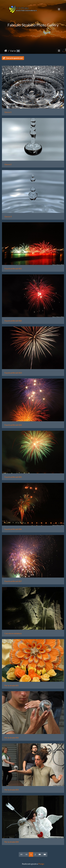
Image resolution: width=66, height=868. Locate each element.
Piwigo (41, 864)
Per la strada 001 (12, 685)
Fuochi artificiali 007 (13, 581)
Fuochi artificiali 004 (13, 425)
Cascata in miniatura (13, 633)
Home (6, 51)
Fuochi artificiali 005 (13, 477)
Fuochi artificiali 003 (13, 373)
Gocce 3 (8, 216)
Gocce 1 (8, 112)
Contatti (33, 30)
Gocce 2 (8, 164)
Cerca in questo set (13, 58)
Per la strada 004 (12, 842)
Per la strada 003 (12, 790)
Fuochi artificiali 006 (13, 529)
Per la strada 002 (12, 738)
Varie (13, 51)
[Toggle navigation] (59, 9)
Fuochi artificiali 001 (13, 269)
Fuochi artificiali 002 (13, 321)
